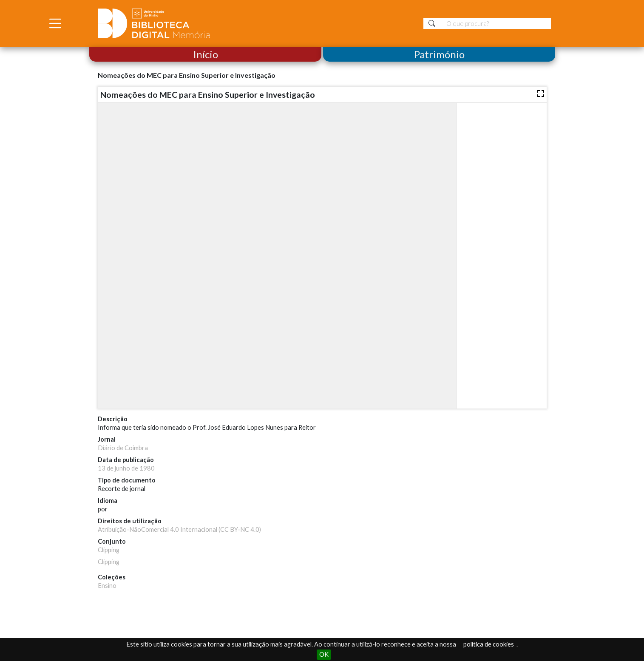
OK (324, 654)
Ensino (107, 586)
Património (439, 54)
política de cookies (489, 644)
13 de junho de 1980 (126, 468)
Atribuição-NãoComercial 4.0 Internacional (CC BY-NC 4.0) (179, 529)
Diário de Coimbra (123, 448)
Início (205, 54)
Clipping (109, 550)
